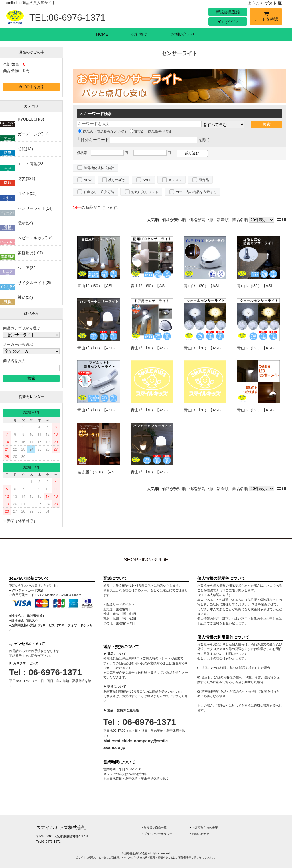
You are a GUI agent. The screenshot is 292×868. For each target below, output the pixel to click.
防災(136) (26, 179)
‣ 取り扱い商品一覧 (154, 828)
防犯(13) (25, 149)
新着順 (223, 220)
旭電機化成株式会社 (99, 168)
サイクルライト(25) (35, 283)
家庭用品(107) (30, 253)
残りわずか (117, 180)
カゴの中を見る (32, 87)
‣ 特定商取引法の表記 (204, 828)
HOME (102, 34)
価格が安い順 (174, 220)
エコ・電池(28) (31, 164)
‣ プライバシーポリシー (157, 834)
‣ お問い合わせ (200, 834)
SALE (147, 180)
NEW (88, 180)
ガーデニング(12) (33, 134)
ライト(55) (27, 193)
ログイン (228, 22)
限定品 (204, 180)
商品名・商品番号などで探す (103, 132)
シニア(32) (27, 268)
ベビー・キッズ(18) (35, 238)
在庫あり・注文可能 (99, 192)
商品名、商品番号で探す (151, 132)
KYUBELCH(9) (31, 119)
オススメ (175, 180)
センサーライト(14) (35, 208)
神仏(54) (25, 297)
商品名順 (240, 220)
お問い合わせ (183, 34)
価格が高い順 (201, 220)
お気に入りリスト (145, 192)
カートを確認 (266, 17)
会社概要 (139, 34)
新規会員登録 (228, 12)
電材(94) (25, 223)
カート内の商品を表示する (196, 192)
